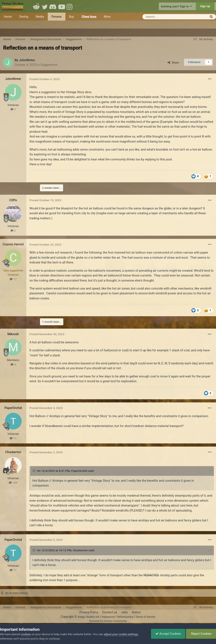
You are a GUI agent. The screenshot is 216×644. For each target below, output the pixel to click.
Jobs (124, 612)
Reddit (36, 6)
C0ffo (13, 200)
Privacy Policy (89, 612)
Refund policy (125, 617)
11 (13, 438)
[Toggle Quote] (34, 471)
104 (13, 483)
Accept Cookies (168, 634)
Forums (57, 18)
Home (8, 17)
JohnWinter (27, 60)
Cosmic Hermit (13, 244)
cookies (26, 634)
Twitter (45, 6)
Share (173, 62)
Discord (53, 6)
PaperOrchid (13, 408)
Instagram (70, 6)
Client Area (89, 17)
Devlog (24, 17)
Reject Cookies (201, 634)
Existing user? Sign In (176, 6)
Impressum (108, 617)
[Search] (164, 17)
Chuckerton (13, 452)
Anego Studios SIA (89, 617)
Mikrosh (13, 334)
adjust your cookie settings (121, 634)
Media (40, 17)
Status (136, 612)
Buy (72, 17)
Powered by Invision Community (108, 621)
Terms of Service (145, 617)
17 (13, 279)
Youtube (62, 6)
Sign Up (205, 6)
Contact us (110, 612)
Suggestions (49, 65)
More (107, 17)
